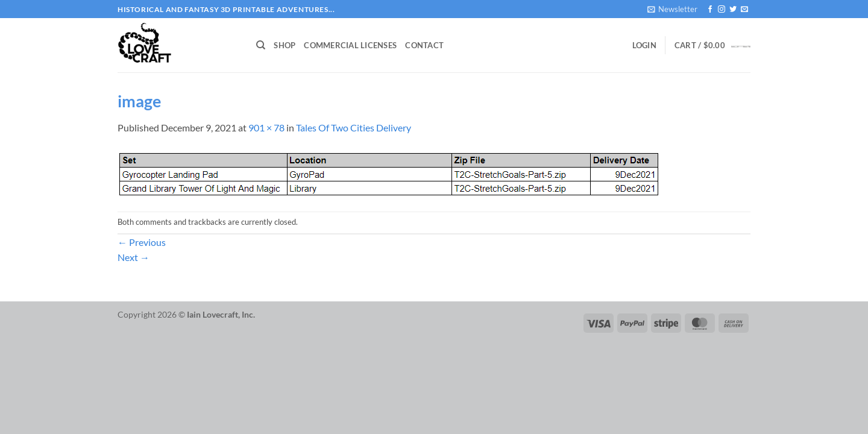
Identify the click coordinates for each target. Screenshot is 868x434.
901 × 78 (266, 127)
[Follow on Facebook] (710, 10)
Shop (285, 45)
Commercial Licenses (350, 45)
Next (134, 257)
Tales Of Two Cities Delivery (354, 127)
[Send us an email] (744, 10)
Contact (424, 45)
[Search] (261, 45)
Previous (142, 242)
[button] (672, 9)
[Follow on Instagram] (722, 10)
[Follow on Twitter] (733, 10)
